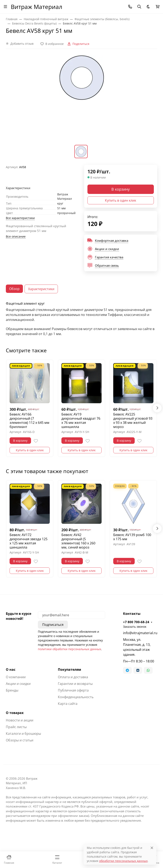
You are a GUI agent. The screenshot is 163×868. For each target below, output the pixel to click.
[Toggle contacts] (130, 7)
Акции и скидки (18, 684)
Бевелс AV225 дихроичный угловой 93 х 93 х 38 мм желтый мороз (133, 420)
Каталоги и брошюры (23, 734)
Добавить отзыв (22, 44)
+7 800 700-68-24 (136, 622)
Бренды (12, 690)
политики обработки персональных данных (69, 649)
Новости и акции (20, 720)
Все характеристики (20, 218)
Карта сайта (68, 704)
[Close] (152, 848)
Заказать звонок (135, 627)
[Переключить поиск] (139, 7)
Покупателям (70, 669)
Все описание (16, 236)
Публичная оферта (73, 690)
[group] (81, 99)
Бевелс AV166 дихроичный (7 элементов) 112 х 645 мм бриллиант (29, 420)
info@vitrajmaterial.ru (140, 633)
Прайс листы (16, 727)
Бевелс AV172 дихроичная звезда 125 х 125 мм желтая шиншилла (29, 541)
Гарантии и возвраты (75, 684)
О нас (11, 669)
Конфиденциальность (76, 697)
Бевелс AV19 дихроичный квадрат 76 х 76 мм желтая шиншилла (81, 420)
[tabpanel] (81, 319)
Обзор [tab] (14, 289)
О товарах (15, 713)
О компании (16, 677)
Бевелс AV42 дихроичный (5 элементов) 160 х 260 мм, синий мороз (78, 541)
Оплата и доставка (73, 677)
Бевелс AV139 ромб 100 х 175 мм (132, 537)
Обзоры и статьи (20, 740)
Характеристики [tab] (41, 289)
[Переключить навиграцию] (5, 7)
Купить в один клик (121, 200)
